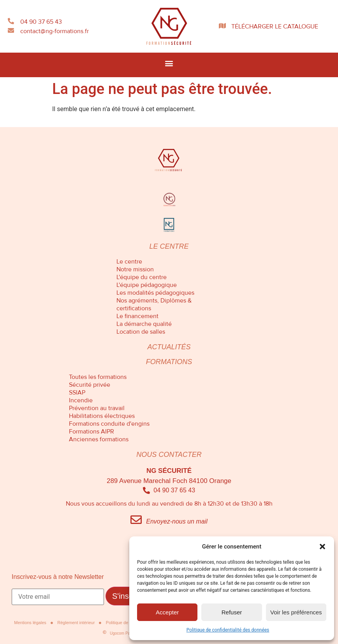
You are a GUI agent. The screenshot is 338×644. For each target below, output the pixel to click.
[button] (322, 547)
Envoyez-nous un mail (177, 521)
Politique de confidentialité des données (228, 630)
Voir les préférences (296, 612)
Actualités (169, 347)
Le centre (169, 246)
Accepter (167, 612)
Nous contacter (169, 455)
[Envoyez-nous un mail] (136, 520)
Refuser (232, 612)
